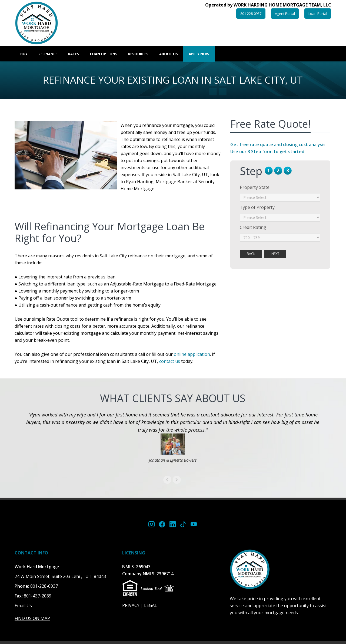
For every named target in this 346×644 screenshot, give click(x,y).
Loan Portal (318, 14)
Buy (24, 54)
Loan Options (104, 54)
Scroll (332, 584)
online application (192, 354)
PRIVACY (131, 605)
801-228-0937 (251, 14)
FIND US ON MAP (32, 618)
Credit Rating (253, 227)
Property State (255, 187)
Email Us (23, 606)
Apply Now (199, 54)
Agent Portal (285, 14)
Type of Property (257, 207)
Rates (74, 54)
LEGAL (151, 605)
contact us (170, 361)
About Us (169, 54)
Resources (138, 54)
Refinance (48, 54)
